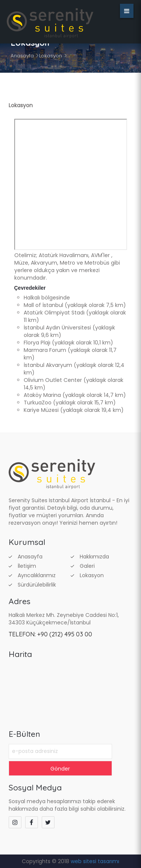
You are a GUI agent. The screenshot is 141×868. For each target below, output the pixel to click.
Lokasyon (51, 56)
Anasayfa (22, 56)
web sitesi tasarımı (95, 861)
